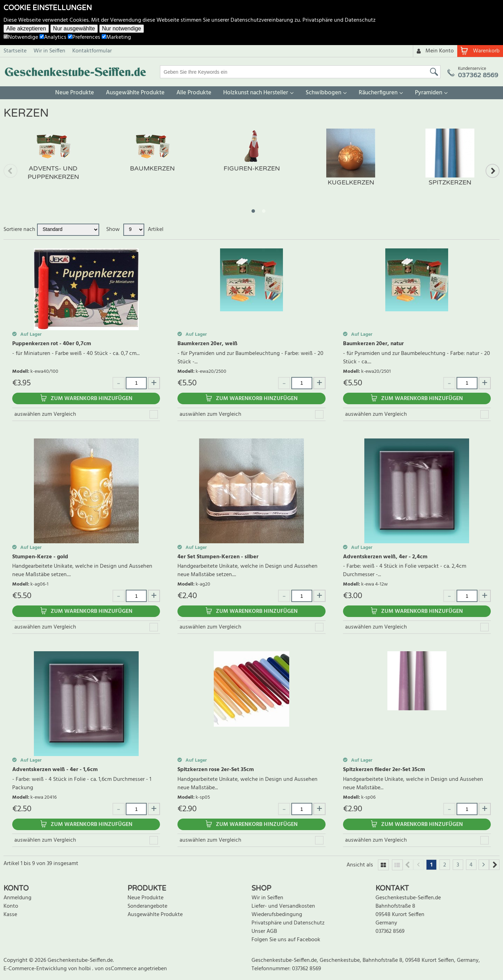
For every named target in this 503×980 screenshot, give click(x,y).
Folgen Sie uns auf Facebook (286, 940)
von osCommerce (116, 969)
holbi (85, 969)
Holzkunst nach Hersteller (256, 93)
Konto (11, 906)
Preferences (84, 37)
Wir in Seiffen (49, 51)
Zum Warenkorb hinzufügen (92, 399)
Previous (10, 171)
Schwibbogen (323, 93)
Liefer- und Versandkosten (283, 906)
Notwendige (21, 37)
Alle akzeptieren (26, 28)
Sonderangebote (147, 906)
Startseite (15, 51)
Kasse (10, 915)
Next (493, 171)
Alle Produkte (194, 93)
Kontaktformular (92, 51)
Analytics (53, 37)
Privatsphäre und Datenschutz (339, 20)
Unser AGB (264, 931)
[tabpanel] (53, 161)
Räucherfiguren (378, 93)
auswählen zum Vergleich (45, 414)
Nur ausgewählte (74, 28)
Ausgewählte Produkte (135, 93)
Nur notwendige (122, 28)
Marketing (116, 37)
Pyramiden (429, 93)
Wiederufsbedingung (277, 915)
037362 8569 (390, 931)
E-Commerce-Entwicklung (36, 969)
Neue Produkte (75, 93)
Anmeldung (17, 898)
